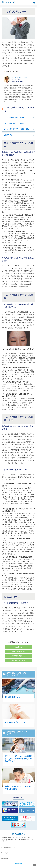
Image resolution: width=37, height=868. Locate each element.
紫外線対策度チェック (13, 697)
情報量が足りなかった (19, 656)
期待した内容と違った (19, 651)
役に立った (18, 647)
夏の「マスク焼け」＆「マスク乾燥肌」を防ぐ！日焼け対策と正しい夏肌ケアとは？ (18, 759)
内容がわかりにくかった (18, 660)
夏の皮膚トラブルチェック (15, 722)
